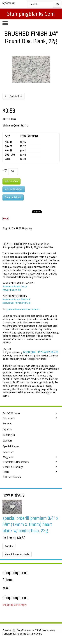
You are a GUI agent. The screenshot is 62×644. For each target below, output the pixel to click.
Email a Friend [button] (13, 197)
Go (57, 4)
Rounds (7, 424)
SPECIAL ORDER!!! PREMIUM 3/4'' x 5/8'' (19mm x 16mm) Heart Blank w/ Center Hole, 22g (30, 524)
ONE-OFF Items (11, 413)
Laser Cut (8, 452)
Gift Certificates (12, 477)
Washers (8, 441)
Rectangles (9, 435)
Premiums (9, 418)
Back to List (16, 96)
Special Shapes (11, 446)
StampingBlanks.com (31, 14)
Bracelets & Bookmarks (16, 462)
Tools (6, 472)
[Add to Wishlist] (14, 189)
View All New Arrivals (17, 554)
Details (9, 546)
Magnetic (8, 457)
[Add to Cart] (11, 181)
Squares (7, 429)
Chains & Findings (13, 467)
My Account (9, 3)
